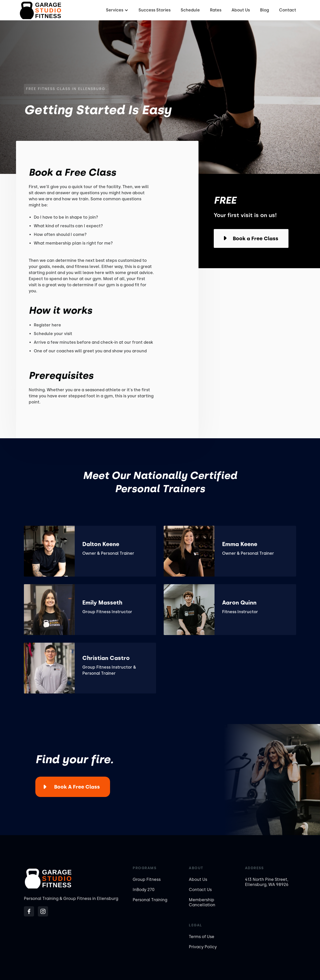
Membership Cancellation (202, 902)
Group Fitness (147, 879)
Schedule (190, 10)
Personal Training (150, 900)
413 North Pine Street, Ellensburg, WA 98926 (267, 882)
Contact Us (200, 890)
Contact (288, 10)
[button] (117, 10)
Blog (264, 10)
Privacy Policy (203, 947)
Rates (216, 10)
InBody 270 (144, 890)
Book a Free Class (77, 787)
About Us (241, 10)
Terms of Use (202, 937)
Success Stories (155, 10)
